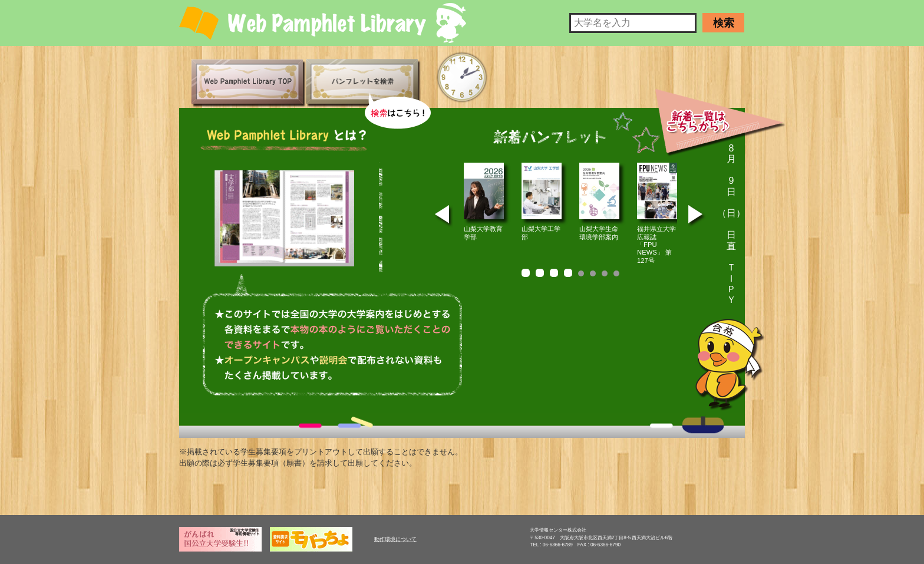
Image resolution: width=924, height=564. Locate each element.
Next (697, 217)
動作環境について (395, 539)
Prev (444, 217)
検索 (724, 23)
